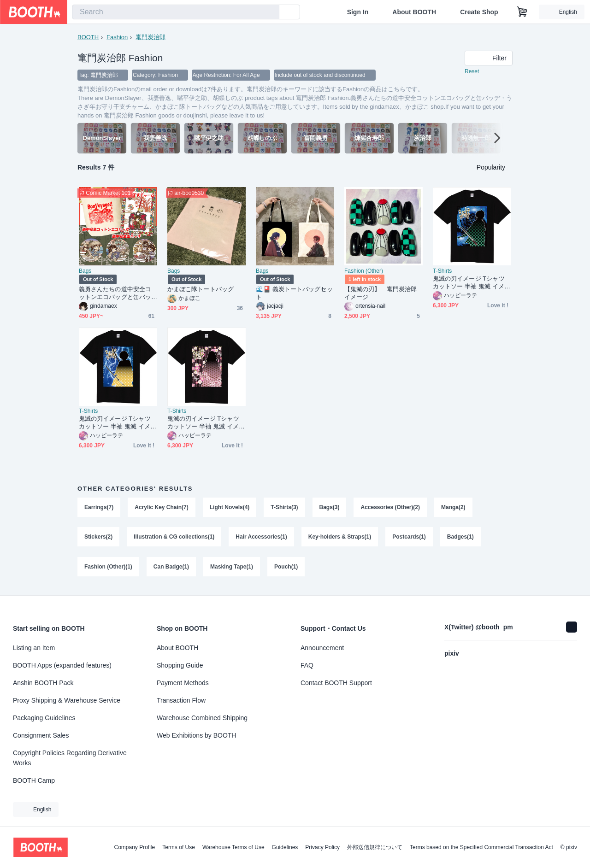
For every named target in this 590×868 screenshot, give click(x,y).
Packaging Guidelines (44, 718)
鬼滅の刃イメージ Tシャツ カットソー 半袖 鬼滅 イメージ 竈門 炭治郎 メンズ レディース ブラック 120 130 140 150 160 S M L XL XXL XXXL (472, 283)
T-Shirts (442, 271)
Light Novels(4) (230, 508)
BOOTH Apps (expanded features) (62, 665)
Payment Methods (183, 683)
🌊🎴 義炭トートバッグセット (294, 293)
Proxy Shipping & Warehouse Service (67, 700)
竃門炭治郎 (150, 37)
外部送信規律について (375, 847)
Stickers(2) (98, 538)
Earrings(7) (99, 508)
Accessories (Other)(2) (391, 508)
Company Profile (134, 847)
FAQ (307, 665)
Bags (85, 271)
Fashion (117, 37)
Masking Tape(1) (232, 569)
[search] (270, 12)
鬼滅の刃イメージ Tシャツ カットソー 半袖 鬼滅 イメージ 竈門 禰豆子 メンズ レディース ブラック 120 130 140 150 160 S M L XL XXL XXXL (206, 423)
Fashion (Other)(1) (108, 569)
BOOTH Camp (34, 780)
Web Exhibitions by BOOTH (196, 735)
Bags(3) (330, 508)
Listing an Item (34, 648)
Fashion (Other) (364, 271)
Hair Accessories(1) (262, 538)
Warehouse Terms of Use (233, 847)
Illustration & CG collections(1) (174, 538)
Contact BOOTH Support (336, 683)
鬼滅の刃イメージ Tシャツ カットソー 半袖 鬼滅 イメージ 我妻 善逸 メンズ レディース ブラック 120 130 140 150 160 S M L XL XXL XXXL (118, 423)
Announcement (322, 648)
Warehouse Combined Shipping (202, 718)
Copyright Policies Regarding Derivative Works (70, 758)
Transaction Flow (181, 700)
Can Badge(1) (171, 569)
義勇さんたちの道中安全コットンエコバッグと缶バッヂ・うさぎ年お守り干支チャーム (115, 294)
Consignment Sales (41, 735)
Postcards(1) (410, 538)
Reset (472, 72)
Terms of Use (179, 847)
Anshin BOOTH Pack (43, 683)
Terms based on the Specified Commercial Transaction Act (481, 847)
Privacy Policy (322, 847)
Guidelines (285, 847)
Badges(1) (461, 538)
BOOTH (88, 37)
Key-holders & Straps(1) (340, 538)
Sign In (358, 12)
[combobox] (176, 12)
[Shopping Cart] (522, 12)
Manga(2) (454, 508)
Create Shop (479, 12)
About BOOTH (414, 12)
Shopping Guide (180, 665)
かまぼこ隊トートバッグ (201, 290)
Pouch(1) (286, 569)
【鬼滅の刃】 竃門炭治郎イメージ (381, 293)
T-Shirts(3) (285, 508)
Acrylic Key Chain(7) (162, 508)
